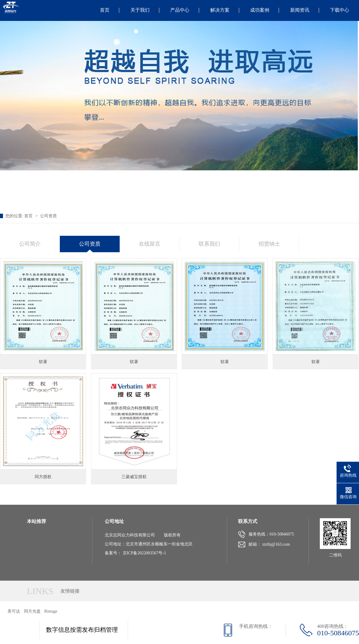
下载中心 (340, 10)
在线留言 (150, 244)
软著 (43, 362)
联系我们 (209, 244)
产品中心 (180, 10)
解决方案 (220, 10)
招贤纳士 (269, 244)
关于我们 (140, 10)
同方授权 (43, 477)
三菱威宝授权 (134, 477)
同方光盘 (32, 611)
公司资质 (48, 216)
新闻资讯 (300, 10)
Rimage (51, 611)
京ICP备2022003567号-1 (144, 553)
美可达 (14, 611)
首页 (105, 10)
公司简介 (30, 244)
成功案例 (260, 10)
